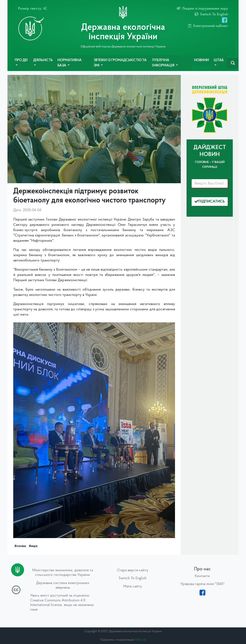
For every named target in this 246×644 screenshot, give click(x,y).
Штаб (219, 60)
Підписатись (210, 202)
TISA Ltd (140, 640)
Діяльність (43, 60)
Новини (201, 60)
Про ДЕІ (21, 60)
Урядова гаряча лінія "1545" (202, 584)
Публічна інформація (164, 63)
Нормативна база (70, 63)
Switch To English (133, 578)
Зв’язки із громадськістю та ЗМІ (120, 63)
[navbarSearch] (233, 63)
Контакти (202, 576)
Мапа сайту (133, 586)
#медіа (33, 546)
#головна (20, 546)
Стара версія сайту (133, 570)
